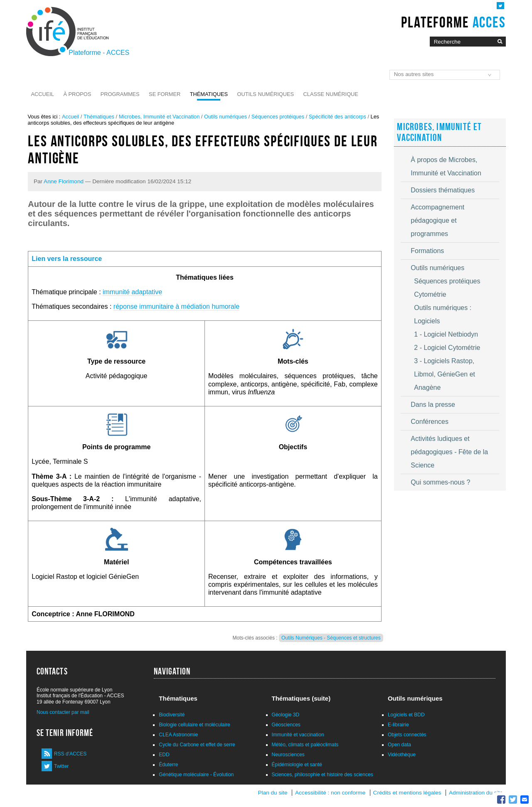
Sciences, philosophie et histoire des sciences (323, 775)
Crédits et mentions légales (407, 793)
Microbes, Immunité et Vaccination (159, 117)
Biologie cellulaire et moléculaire (194, 725)
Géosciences (286, 725)
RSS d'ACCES (70, 754)
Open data (399, 745)
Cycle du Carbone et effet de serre (197, 745)
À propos (77, 94)
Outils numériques (266, 94)
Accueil (43, 94)
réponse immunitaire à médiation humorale (176, 306)
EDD (164, 755)
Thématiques (209, 94)
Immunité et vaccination (298, 735)
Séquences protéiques (278, 117)
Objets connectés (407, 735)
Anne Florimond (64, 181)
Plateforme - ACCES (99, 53)
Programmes (120, 94)
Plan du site (273, 793)
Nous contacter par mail (63, 712)
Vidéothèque (402, 755)
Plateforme (453, 22)
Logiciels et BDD (406, 715)
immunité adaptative (132, 292)
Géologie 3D (286, 715)
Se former (165, 94)
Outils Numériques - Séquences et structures (331, 638)
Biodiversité (172, 715)
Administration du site (476, 793)
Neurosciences (288, 755)
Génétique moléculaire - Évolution (196, 775)
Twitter (61, 766)
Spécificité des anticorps (337, 117)
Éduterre (168, 765)
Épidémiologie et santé (297, 765)
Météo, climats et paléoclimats (305, 745)
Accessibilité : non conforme (330, 793)
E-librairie (398, 725)
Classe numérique (331, 94)
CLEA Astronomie (178, 735)
